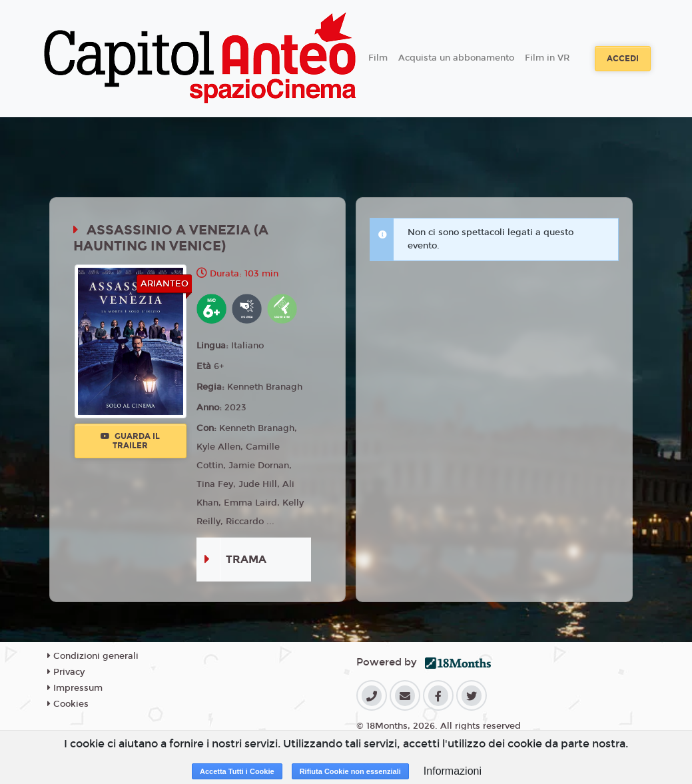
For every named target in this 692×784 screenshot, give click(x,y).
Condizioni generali (93, 656)
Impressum (75, 688)
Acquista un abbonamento (456, 58)
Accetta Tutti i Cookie (237, 771)
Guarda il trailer (130, 441)
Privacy (66, 672)
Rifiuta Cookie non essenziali (350, 771)
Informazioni (453, 771)
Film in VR (547, 58)
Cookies (68, 704)
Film (378, 58)
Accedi (623, 59)
